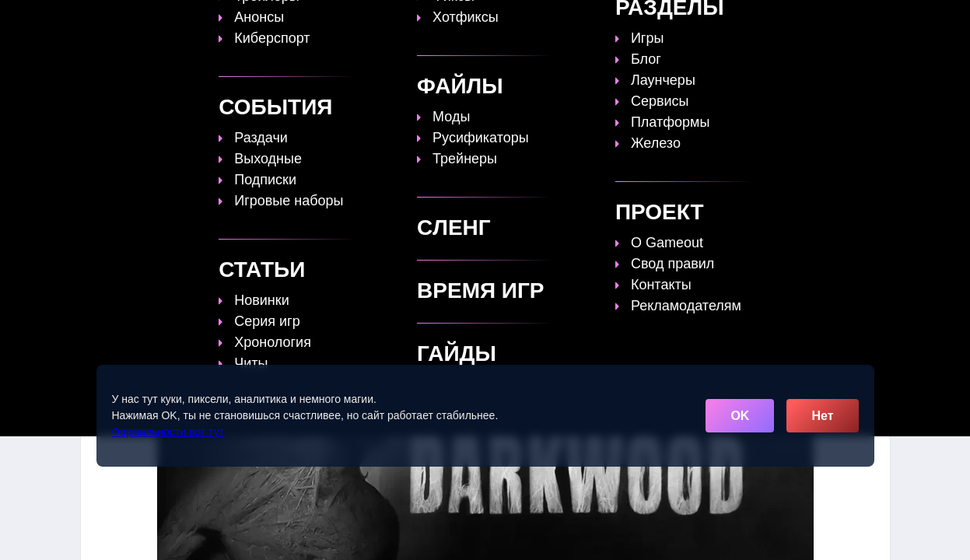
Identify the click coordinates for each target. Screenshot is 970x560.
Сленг (681, 21)
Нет (822, 416)
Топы (354, 21)
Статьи (473, 21)
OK (740, 416)
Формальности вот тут (168, 432)
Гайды (411, 21)
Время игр (547, 21)
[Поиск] (848, 20)
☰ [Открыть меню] (877, 21)
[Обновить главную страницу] (178, 21)
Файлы (620, 21)
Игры (735, 21)
